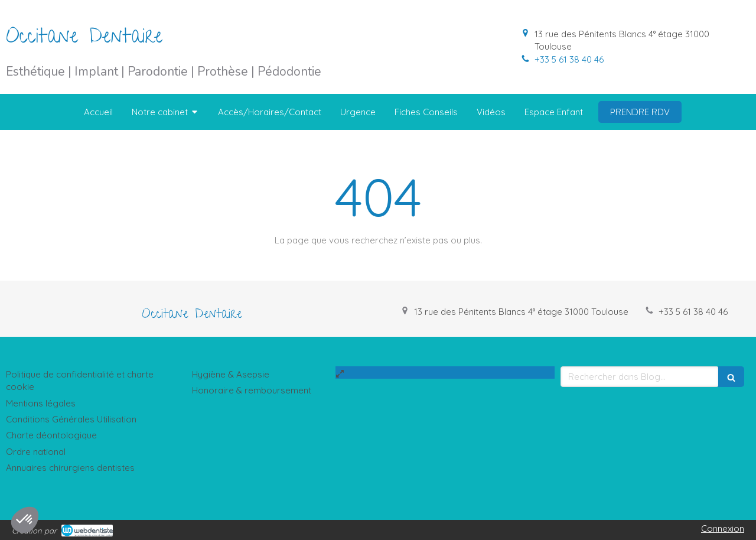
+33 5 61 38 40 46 (569, 59)
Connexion (723, 528)
